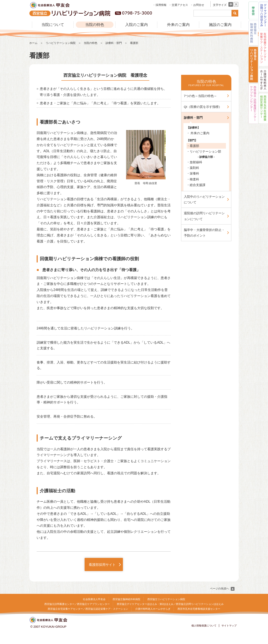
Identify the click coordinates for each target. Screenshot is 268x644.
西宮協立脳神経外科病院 (126, 599)
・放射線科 (194, 162)
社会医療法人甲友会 (94, 599)
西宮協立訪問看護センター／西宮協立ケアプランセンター (77, 604)
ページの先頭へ (222, 589)
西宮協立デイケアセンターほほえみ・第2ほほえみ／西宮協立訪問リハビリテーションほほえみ (170, 604)
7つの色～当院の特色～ (200, 96)
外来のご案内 (178, 25)
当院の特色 (95, 25)
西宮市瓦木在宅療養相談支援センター (199, 609)
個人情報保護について (204, 626)
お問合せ (199, 5)
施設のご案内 (220, 25)
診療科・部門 (114, 43)
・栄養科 (193, 173)
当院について (53, 25)
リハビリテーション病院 (61, 43)
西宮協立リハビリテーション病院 (166, 599)
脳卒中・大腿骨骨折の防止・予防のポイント (204, 233)
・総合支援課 (196, 185)
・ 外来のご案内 (198, 133)
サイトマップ (229, 626)
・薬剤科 (193, 168)
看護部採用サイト (102, 565)
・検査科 (193, 179)
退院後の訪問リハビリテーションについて (204, 216)
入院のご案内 (137, 25)
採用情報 (161, 5)
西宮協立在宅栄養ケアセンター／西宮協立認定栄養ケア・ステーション (88, 609)
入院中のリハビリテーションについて (204, 199)
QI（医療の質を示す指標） (203, 107)
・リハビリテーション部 (204, 151)
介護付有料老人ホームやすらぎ (153, 609)
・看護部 (193, 146)
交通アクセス (180, 5)
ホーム (33, 43)
